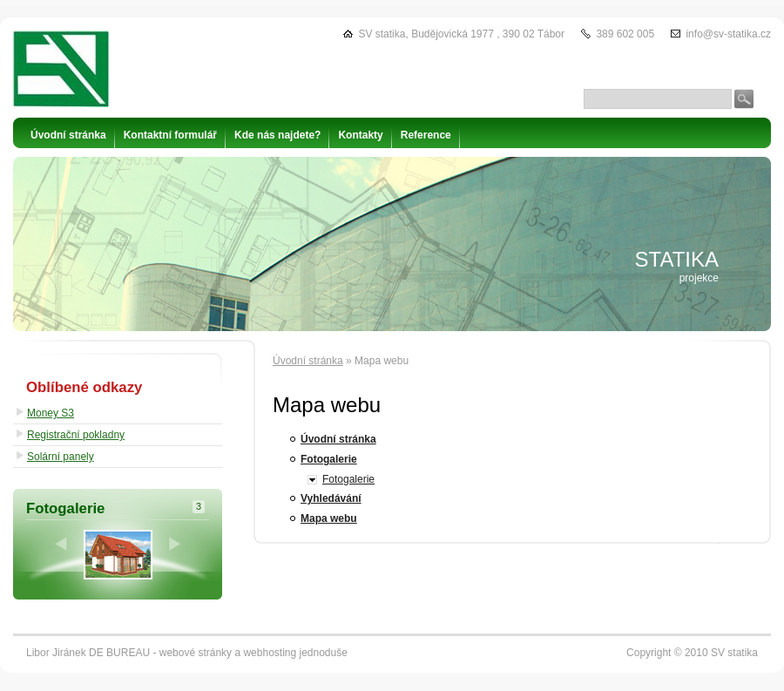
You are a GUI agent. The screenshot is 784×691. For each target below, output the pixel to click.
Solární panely (61, 457)
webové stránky (196, 653)
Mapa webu (329, 518)
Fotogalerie (329, 459)
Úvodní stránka (308, 361)
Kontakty (360, 135)
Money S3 (51, 413)
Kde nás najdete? (277, 135)
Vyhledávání (331, 498)
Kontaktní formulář (170, 135)
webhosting (270, 653)
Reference (426, 135)
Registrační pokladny (76, 435)
